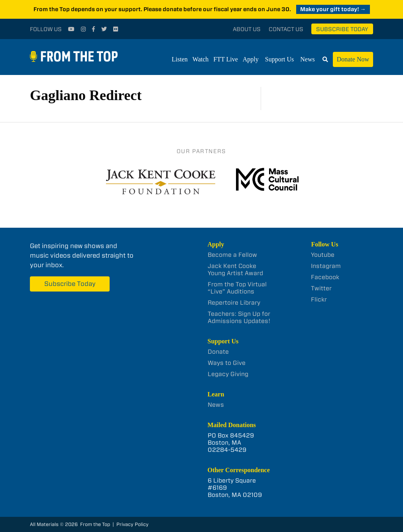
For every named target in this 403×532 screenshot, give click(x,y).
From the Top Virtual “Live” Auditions (237, 288)
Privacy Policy (133, 524)
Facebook (325, 277)
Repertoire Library (234, 303)
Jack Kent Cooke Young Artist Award (235, 270)
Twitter (321, 288)
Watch (201, 59)
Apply (251, 59)
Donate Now (353, 59)
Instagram (326, 266)
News (307, 59)
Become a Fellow (232, 255)
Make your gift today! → (333, 9)
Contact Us (286, 29)
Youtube (323, 255)
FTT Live (225, 59)
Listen (180, 59)
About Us (247, 29)
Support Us (279, 59)
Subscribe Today (342, 29)
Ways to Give (227, 363)
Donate (218, 352)
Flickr (319, 299)
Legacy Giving (228, 374)
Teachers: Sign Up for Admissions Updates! (239, 317)
